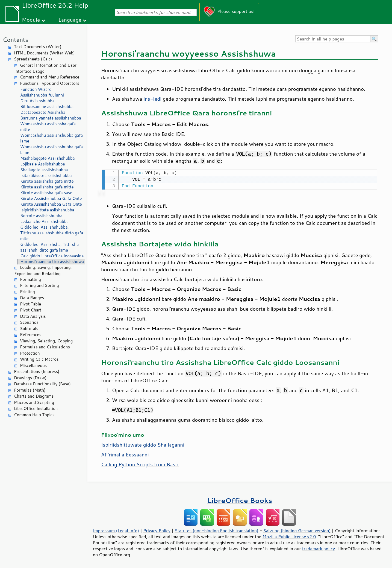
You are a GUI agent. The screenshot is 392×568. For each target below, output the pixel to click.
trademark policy (319, 548)
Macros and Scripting (34, 402)
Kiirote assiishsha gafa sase (46, 193)
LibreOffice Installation (36, 408)
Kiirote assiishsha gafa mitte (47, 181)
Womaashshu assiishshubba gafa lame (51, 138)
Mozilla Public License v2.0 (289, 536)
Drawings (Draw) (30, 378)
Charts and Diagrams (34, 396)
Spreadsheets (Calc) (33, 59)
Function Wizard (36, 89)
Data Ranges (32, 298)
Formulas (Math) (30, 390)
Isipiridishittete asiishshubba (47, 210)
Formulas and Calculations (45, 347)
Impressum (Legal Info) (116, 530)
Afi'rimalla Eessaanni (125, 454)
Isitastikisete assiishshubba (46, 175)
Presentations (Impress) (37, 372)
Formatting (30, 279)
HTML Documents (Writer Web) (44, 53)
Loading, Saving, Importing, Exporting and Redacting (43, 270)
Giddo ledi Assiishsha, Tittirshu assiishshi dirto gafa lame (49, 247)
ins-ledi (152, 99)
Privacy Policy (157, 530)
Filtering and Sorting (39, 285)
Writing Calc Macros (39, 359)
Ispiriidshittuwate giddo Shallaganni (143, 444)
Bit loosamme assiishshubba (47, 107)
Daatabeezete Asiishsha (43, 112)
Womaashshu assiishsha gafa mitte (48, 127)
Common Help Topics (34, 415)
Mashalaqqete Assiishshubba (48, 158)
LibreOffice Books (240, 500)
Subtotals (29, 329)
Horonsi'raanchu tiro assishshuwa (52, 262)
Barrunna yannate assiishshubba (51, 118)
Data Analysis (33, 316)
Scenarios (29, 322)
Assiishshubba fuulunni (42, 95)
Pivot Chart (31, 310)
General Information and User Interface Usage (45, 68)
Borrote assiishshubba (41, 216)
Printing (27, 292)
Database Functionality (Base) (42, 384)
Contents (15, 40)
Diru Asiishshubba (37, 101)
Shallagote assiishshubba (44, 170)
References (31, 335)
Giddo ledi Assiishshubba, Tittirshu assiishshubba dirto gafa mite (52, 233)
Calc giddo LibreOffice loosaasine (52, 256)
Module (31, 20)
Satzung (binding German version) (297, 530)
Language (70, 20)
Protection (30, 353)
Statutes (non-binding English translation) (216, 530)
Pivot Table (30, 304)
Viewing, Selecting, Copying (46, 341)
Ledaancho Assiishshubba (44, 221)
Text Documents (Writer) (38, 47)
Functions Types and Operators (50, 83)
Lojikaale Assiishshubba (42, 164)
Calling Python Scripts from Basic (140, 464)
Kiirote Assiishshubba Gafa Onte (51, 198)
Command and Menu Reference (50, 77)
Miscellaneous (33, 365)
